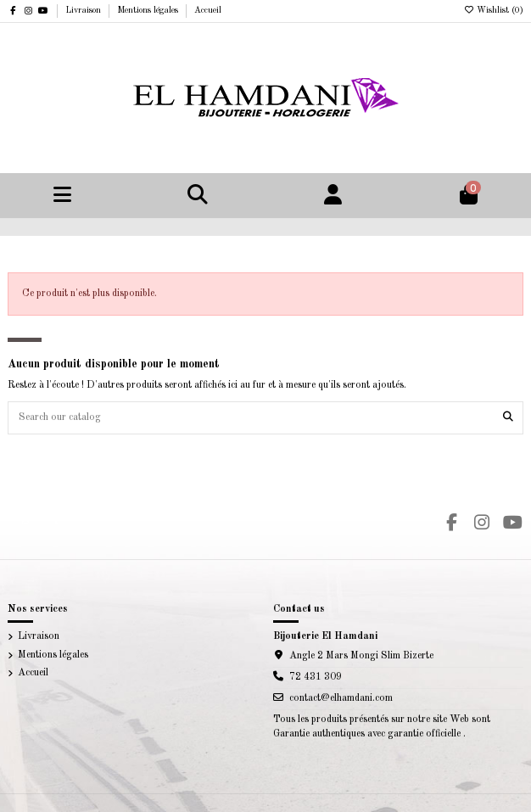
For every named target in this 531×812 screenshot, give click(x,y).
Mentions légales (149, 10)
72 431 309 (316, 677)
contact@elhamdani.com (341, 698)
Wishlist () (493, 10)
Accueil (208, 10)
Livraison (84, 10)
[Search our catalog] (508, 418)
